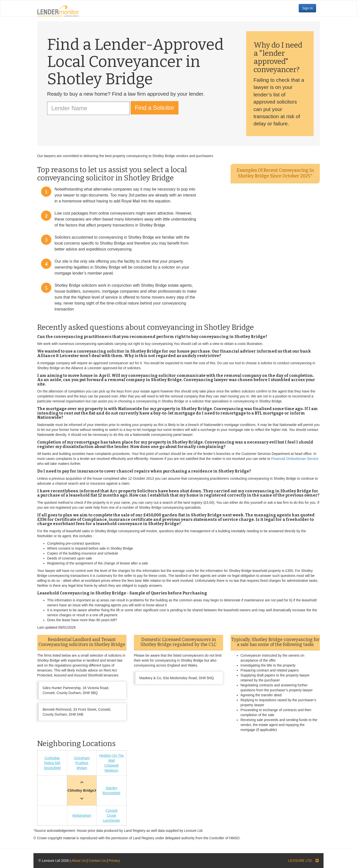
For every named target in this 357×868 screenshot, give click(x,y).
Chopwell (112, 765)
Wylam (82, 768)
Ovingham (82, 758)
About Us (79, 861)
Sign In (307, 8)
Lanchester (111, 820)
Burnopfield (111, 793)
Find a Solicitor (155, 108)
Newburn (112, 770)
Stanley (111, 788)
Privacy (114, 861)
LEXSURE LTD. (301, 861)
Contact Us (97, 861)
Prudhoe (82, 763)
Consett (112, 811)
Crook (111, 815)
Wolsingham (82, 815)
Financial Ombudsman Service (295, 459)
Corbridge (52, 758)
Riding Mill (52, 763)
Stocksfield (52, 768)
